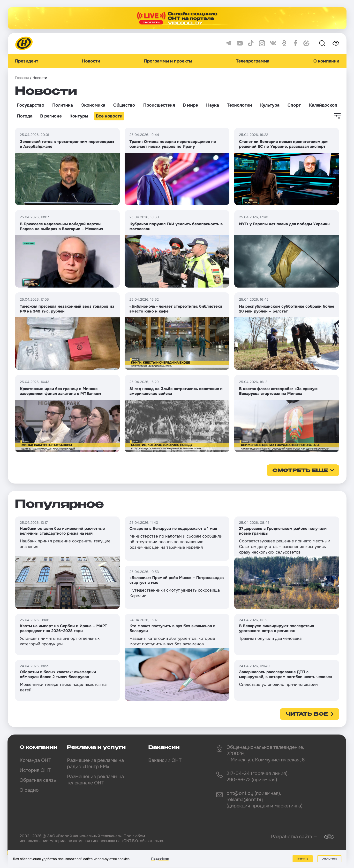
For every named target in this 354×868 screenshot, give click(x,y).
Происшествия (159, 105)
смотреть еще (300, 471)
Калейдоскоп (323, 105)
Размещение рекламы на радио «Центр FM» (95, 763)
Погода (25, 116)
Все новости (109, 116)
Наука (213, 105)
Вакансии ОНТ (165, 760)
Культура (270, 105)
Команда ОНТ (35, 760)
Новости (91, 61)
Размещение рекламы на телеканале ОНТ (95, 780)
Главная (22, 78)
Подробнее (160, 859)
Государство (31, 105)
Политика (63, 105)
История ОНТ (35, 770)
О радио (29, 790)
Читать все (307, 714)
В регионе (51, 116)
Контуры (79, 116)
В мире (190, 105)
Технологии (239, 105)
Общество (124, 105)
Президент (27, 61)
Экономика (93, 105)
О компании (326, 61)
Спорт (294, 105)
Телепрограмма (253, 61)
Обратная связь (38, 780)
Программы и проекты (168, 61)
